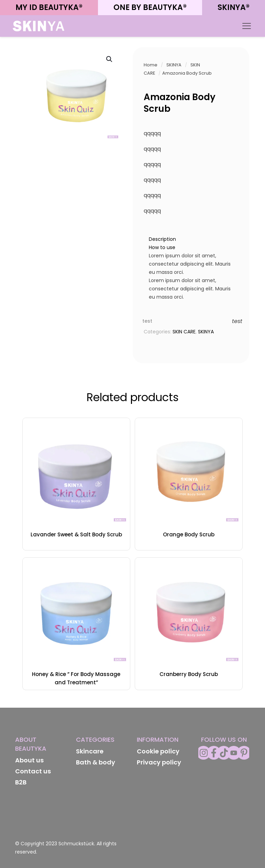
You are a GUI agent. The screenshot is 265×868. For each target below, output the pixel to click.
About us (29, 760)
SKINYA (174, 65)
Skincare (90, 751)
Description (162, 239)
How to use (162, 247)
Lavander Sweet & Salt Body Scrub (76, 534)
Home (151, 65)
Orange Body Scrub (189, 534)
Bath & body (96, 762)
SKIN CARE (184, 332)
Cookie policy (158, 751)
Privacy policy (159, 762)
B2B (21, 782)
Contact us (33, 771)
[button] (110, 59)
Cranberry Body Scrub (189, 674)
